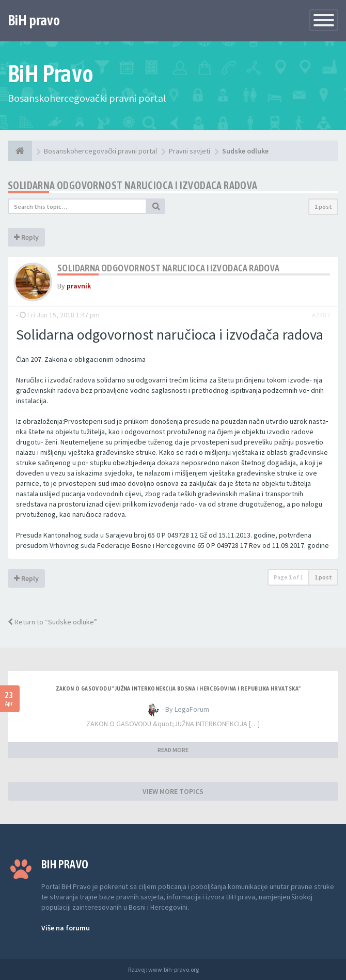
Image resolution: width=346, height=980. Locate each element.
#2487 (321, 315)
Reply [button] (26, 237)
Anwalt (209, 969)
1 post (323, 206)
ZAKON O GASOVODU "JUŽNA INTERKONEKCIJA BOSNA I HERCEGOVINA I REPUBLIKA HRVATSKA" (178, 688)
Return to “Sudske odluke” (52, 622)
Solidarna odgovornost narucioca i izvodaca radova (133, 185)
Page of (288, 577)
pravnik (79, 286)
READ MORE (173, 750)
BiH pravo (34, 20)
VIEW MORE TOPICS (173, 791)
